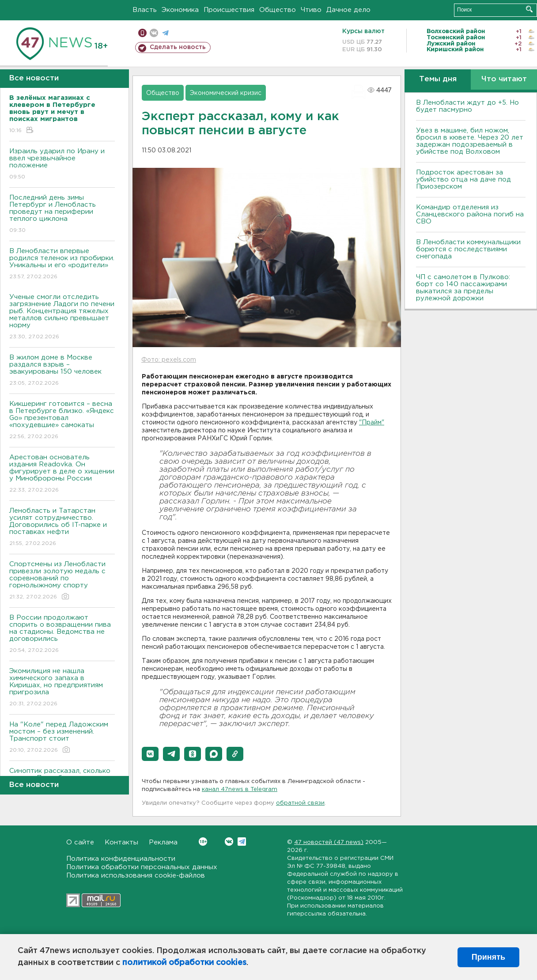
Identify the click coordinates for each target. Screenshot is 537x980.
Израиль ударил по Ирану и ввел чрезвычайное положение (62, 165)
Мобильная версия (142, 33)
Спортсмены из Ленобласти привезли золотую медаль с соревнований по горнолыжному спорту (62, 581)
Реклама (163, 842)
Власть (145, 10)
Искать (529, 9)
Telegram (242, 842)
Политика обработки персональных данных (142, 867)
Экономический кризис (226, 93)
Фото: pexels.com (169, 360)
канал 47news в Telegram (240, 789)
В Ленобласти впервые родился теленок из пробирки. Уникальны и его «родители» (62, 264)
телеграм (165, 33)
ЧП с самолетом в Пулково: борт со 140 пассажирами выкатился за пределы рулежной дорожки (463, 288)
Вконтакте (203, 842)
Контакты (121, 842)
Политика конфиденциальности (121, 859)
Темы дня (438, 79)
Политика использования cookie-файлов (136, 876)
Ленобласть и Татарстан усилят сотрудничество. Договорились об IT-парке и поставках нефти (62, 528)
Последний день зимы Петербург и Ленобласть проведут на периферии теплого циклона (62, 214)
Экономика (180, 10)
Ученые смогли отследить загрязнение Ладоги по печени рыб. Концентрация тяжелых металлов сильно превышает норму (62, 317)
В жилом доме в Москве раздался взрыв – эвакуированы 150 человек (62, 371)
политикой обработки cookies (184, 963)
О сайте (80, 842)
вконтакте (154, 33)
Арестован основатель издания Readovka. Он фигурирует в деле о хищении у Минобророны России (62, 474)
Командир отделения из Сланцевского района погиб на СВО (470, 214)
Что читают (504, 79)
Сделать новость (178, 47)
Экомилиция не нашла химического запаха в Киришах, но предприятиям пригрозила (62, 688)
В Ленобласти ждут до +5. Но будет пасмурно (467, 106)
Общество (278, 10)
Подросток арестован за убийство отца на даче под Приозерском (463, 180)
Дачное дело (348, 10)
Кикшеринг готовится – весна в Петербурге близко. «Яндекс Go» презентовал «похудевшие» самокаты (62, 421)
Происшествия (229, 10)
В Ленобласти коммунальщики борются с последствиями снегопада (468, 249)
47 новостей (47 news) (329, 842)
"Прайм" (372, 423)
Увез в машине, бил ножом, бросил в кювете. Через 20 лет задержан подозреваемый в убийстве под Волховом (470, 141)
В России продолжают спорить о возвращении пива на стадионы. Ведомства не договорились (62, 634)
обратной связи (300, 803)
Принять (488, 957)
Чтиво (311, 10)
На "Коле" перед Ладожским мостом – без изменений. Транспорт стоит (62, 738)
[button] (150, 754)
